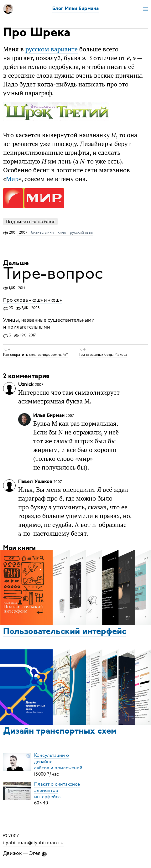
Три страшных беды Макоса (103, 355)
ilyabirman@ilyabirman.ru (33, 843)
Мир (12, 179)
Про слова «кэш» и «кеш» (32, 300)
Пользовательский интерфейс (65, 632)
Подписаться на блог (30, 222)
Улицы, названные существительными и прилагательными (49, 324)
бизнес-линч (42, 232)
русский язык (81, 232)
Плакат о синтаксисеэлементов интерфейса (57, 790)
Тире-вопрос (53, 273)
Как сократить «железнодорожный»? (35, 355)
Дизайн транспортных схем (60, 731)
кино (62, 232)
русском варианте (52, 49)
